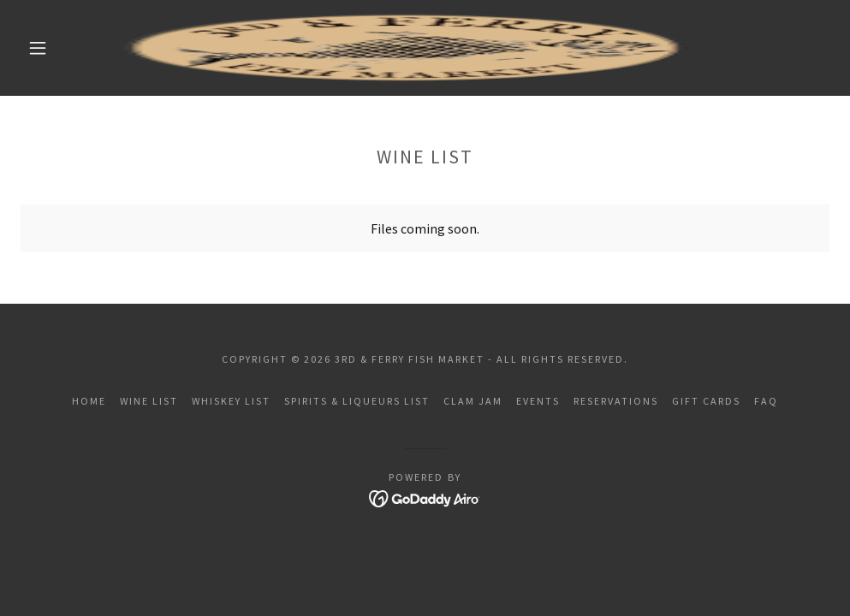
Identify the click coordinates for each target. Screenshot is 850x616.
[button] (41, 48)
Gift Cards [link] (706, 401)
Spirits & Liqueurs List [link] (357, 401)
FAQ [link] (766, 401)
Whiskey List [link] (231, 401)
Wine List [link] (149, 401)
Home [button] (89, 401)
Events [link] (538, 401)
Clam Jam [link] (473, 401)
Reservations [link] (616, 401)
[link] (405, 48)
